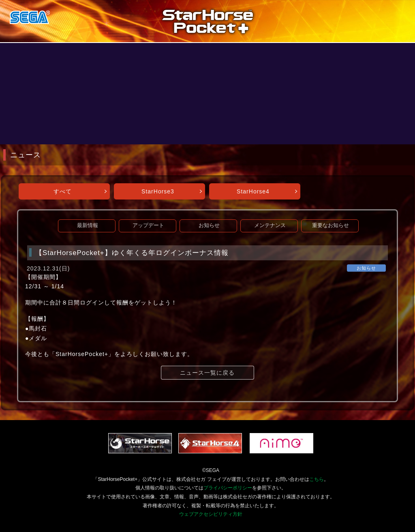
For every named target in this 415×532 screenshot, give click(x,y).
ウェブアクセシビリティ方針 (211, 514)
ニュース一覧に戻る (207, 373)
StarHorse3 (158, 191)
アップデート (148, 225)
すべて (63, 191)
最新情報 (88, 225)
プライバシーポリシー (228, 488)
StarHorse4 (253, 191)
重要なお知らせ (331, 225)
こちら (317, 479)
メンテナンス (270, 225)
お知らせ (209, 225)
